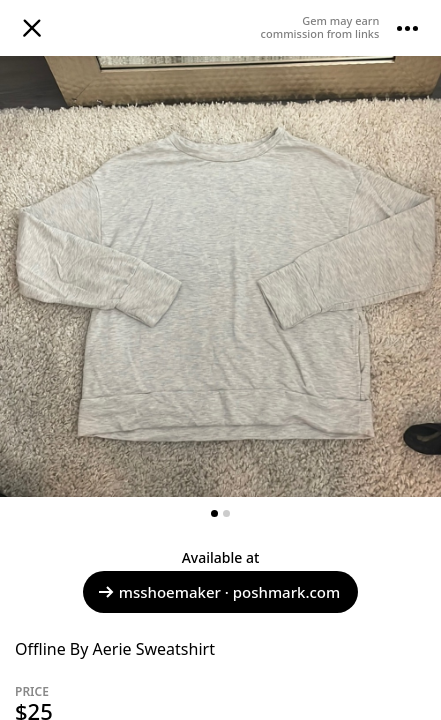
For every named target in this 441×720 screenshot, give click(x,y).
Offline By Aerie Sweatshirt (115, 649)
